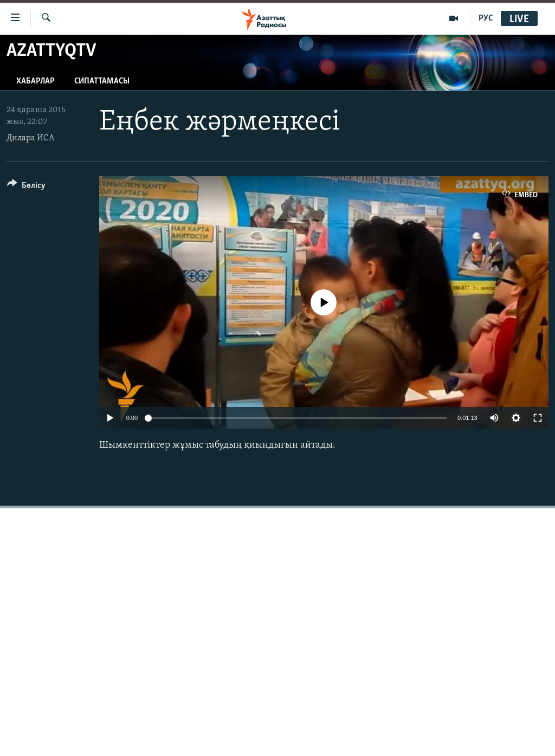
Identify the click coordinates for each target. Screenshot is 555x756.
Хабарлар (36, 81)
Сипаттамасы (102, 81)
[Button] (26, 187)
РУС (486, 18)
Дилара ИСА (30, 138)
